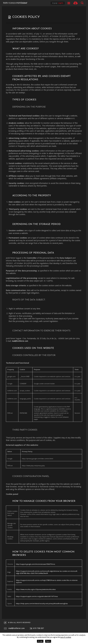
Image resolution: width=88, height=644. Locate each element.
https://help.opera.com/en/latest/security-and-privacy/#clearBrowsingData (42, 604)
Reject (48, 641)
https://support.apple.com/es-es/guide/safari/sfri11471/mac (37, 596)
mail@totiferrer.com (20, 341)
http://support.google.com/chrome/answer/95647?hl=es (36, 564)
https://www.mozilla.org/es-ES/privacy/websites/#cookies (36, 589)
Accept (40, 641)
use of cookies (66, 637)
